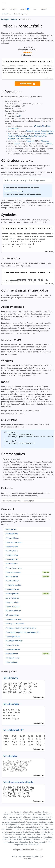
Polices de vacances (13, 572)
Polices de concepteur (14, 542)
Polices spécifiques (13, 636)
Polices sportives (12, 594)
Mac (44, 126)
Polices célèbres (12, 546)
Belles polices (11, 529)
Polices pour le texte (13, 619)
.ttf (19, 116)
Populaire (43, 9)
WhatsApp (45, 141)
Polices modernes (12, 589)
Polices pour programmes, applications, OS (22, 632)
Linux (48, 126)
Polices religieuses (13, 649)
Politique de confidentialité (23, 850)
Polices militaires (12, 538)
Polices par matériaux (14, 641)
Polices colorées (12, 662)
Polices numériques (13, 611)
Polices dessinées (12, 581)
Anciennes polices (13, 598)
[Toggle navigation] (4, 3)
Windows (38, 126)
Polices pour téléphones (15, 624)
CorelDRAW (26, 139)
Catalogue (13, 9)
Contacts (39, 850)
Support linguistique (21, 14)
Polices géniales (12, 534)
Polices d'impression (14, 568)
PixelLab (49, 144)
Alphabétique (6, 14)
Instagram (30, 141)
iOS (16, 129)
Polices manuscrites (13, 585)
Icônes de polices (12, 615)
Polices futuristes (12, 602)
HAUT (35, 9)
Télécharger (27, 84)
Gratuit (4, 9)
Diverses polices (12, 576)
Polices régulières (12, 559)
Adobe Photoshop (33, 131)
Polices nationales (13, 658)
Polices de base (12, 564)
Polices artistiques (13, 606)
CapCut (17, 144)
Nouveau (25, 9)
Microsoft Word (40, 136)
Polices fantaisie (12, 555)
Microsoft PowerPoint (25, 136)
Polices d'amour (12, 654)
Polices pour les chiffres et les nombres (21, 628)
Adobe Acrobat (41, 134)
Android (11, 129)
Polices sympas (11, 551)
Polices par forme (12, 645)
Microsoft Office (14, 139)
